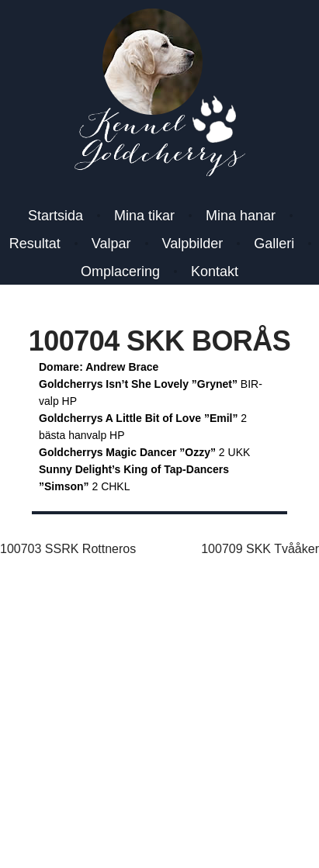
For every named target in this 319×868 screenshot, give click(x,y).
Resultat (35, 244)
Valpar (111, 244)
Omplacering (120, 271)
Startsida (55, 216)
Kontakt (215, 271)
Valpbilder (193, 244)
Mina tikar (144, 216)
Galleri (274, 244)
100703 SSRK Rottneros (68, 549)
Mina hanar (241, 216)
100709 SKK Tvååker (260, 549)
